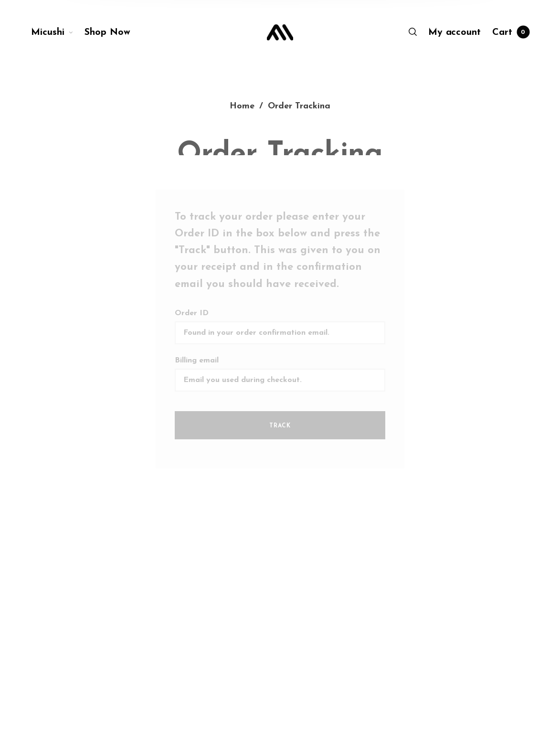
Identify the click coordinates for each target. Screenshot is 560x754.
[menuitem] (58, 32)
